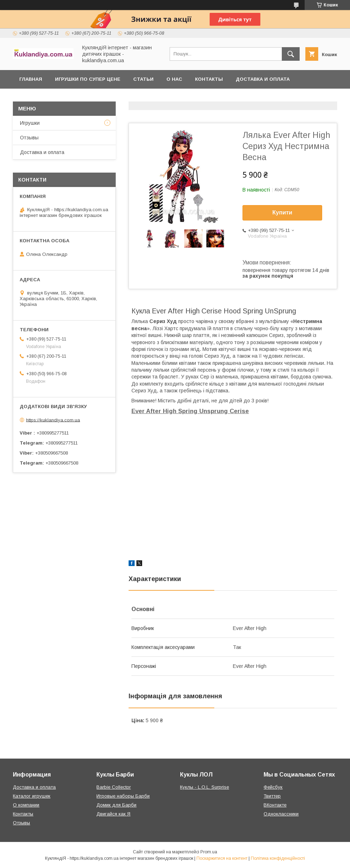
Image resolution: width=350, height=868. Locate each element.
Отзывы (29, 138)
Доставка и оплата (263, 79)
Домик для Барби (116, 805)
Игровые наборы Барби (123, 796)
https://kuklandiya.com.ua (53, 420)
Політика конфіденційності (278, 858)
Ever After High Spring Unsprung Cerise (190, 411)
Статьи (143, 79)
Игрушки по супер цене (88, 79)
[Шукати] (291, 54)
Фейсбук (273, 787)
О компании (26, 805)
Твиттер (272, 796)
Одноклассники (281, 814)
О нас (174, 79)
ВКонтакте (275, 805)
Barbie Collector (114, 787)
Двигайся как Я (113, 814)
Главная (31, 79)
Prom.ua (209, 852)
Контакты (209, 79)
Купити (282, 212)
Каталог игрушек (32, 796)
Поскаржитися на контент (222, 858)
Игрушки (30, 123)
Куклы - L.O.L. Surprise (204, 787)
